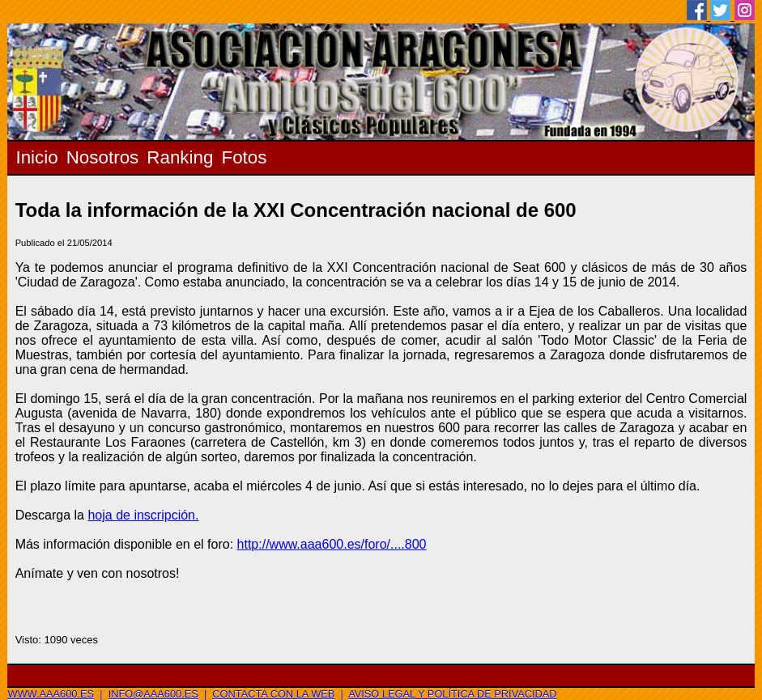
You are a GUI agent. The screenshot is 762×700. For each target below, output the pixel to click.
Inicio (36, 157)
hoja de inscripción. (143, 515)
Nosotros (103, 157)
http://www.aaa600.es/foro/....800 (332, 544)
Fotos (244, 157)
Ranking (180, 157)
